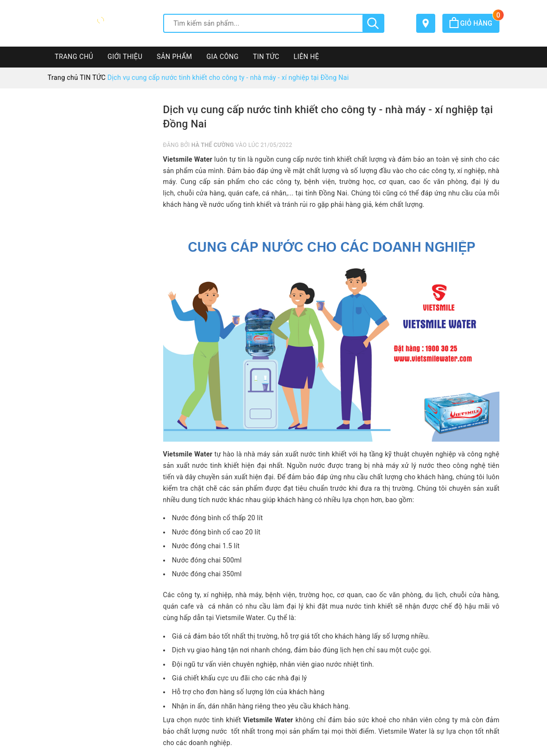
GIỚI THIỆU (125, 57)
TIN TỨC (266, 57)
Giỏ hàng (474, 23)
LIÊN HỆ (306, 57)
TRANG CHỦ (74, 57)
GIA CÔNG (223, 57)
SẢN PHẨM (174, 57)
